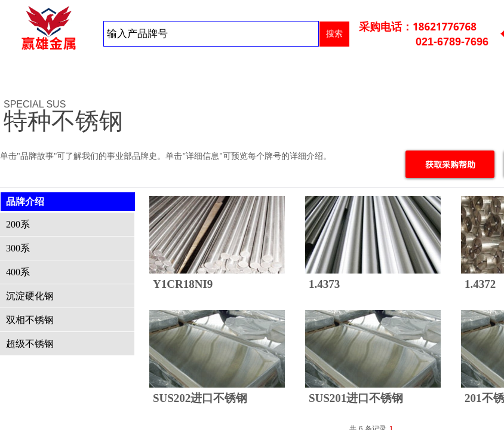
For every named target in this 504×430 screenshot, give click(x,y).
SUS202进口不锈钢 (200, 398)
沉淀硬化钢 (30, 296)
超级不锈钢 (30, 344)
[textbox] (211, 34)
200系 (18, 224)
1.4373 (324, 284)
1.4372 (480, 284)
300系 (18, 248)
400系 (18, 272)
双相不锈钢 (30, 320)
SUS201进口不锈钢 (356, 398)
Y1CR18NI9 (183, 284)
